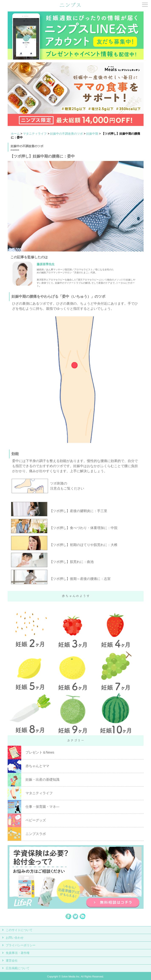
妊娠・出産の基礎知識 (42, 780)
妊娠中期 (92, 134)
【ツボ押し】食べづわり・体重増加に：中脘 (83, 528)
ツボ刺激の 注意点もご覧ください (67, 486)
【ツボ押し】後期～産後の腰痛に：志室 (80, 579)
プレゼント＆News (40, 752)
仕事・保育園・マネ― (42, 807)
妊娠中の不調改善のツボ (66, 134)
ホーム (15, 134)
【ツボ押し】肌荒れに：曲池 (72, 562)
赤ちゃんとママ (37, 766)
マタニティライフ (35, 134)
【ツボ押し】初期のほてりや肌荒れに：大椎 (83, 545)
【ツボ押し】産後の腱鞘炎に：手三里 (78, 511)
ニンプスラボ (36, 834)
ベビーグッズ (36, 820)
